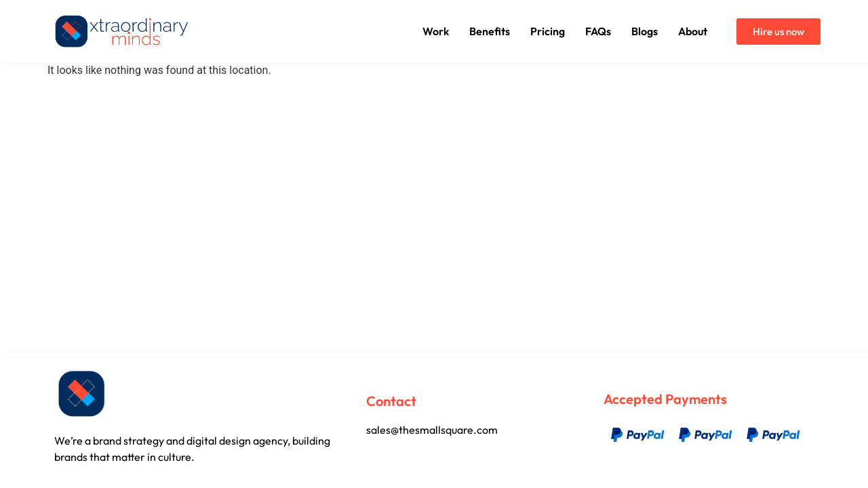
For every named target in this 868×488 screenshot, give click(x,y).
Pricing (548, 31)
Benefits (490, 31)
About (693, 31)
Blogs (645, 31)
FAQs (598, 31)
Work (436, 31)
